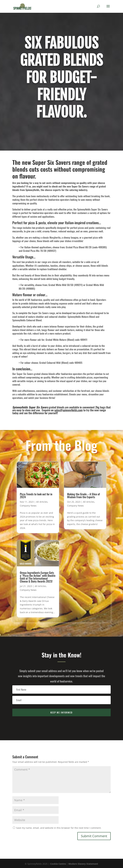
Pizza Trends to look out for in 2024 (36, 495)
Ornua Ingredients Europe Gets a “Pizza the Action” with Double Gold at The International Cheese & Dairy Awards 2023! (38, 577)
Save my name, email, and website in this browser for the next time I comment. (59, 828)
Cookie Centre (58, 864)
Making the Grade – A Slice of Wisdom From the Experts (83, 495)
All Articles (42, 502)
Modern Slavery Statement (83, 864)
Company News (28, 506)
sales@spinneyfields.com (68, 410)
